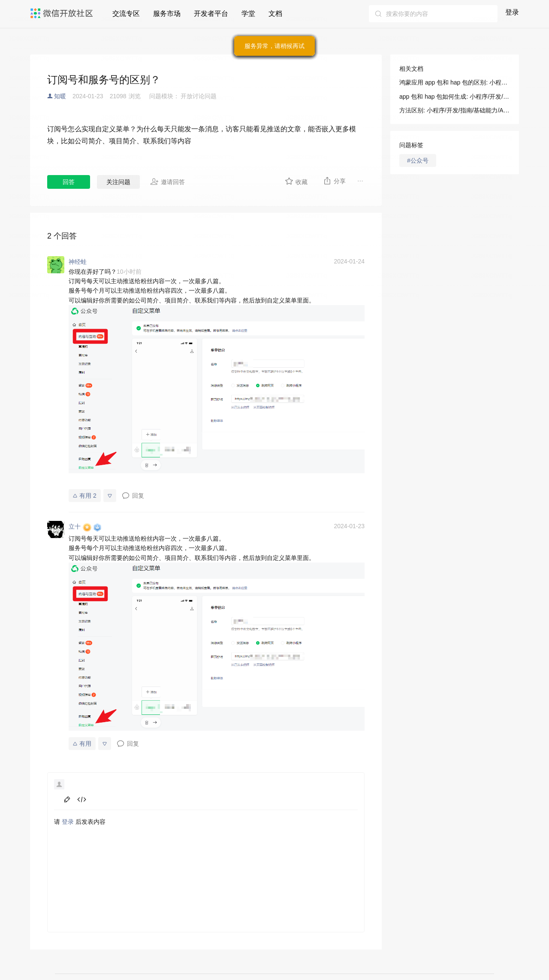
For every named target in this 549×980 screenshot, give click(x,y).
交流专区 (126, 14)
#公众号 (418, 160)
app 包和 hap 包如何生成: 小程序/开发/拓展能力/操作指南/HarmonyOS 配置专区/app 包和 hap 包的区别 (455, 97)
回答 (69, 182)
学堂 (248, 14)
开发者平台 (211, 14)
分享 (334, 181)
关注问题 (118, 182)
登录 (512, 12)
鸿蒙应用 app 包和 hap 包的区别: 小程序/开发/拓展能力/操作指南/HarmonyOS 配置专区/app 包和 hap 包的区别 (455, 82)
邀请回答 (167, 181)
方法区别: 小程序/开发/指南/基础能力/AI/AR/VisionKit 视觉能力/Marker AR (455, 110)
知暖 (60, 96)
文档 (275, 14)
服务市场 (167, 14)
